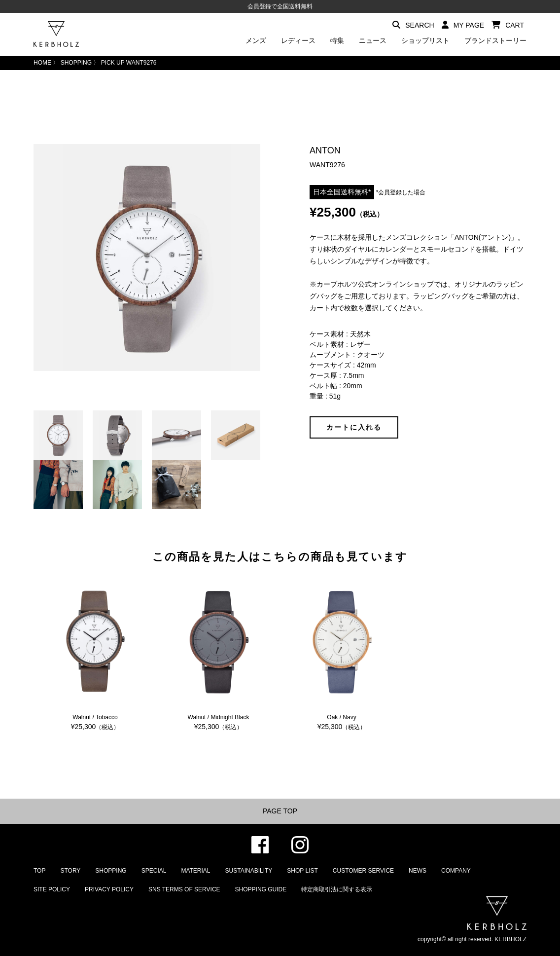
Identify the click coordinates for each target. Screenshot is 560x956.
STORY (70, 871)
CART (508, 25)
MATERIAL (195, 871)
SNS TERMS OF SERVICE (184, 889)
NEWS (418, 871)
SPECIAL (154, 871)
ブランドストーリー (495, 40)
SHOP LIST (302, 871)
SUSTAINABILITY (249, 871)
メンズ (256, 40)
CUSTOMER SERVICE (363, 871)
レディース (298, 40)
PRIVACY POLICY (109, 889)
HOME (42, 63)
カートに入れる (354, 427)
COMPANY (456, 871)
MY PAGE (463, 25)
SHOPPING (76, 63)
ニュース (373, 40)
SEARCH (413, 25)
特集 (337, 40)
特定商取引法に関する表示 (337, 889)
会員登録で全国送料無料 (280, 6)
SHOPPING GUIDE (261, 889)
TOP (39, 871)
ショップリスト (425, 40)
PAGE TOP (280, 811)
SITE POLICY (52, 889)
